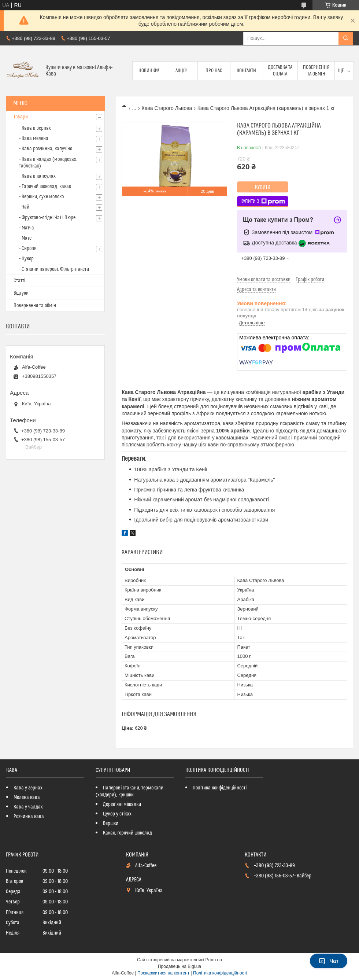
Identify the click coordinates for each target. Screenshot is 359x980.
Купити (263, 187)
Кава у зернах (28, 788)
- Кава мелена (34, 139)
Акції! (181, 71)
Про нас (214, 71)
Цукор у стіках (117, 814)
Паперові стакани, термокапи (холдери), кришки (129, 791)
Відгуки (21, 293)
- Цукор (26, 259)
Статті (19, 281)
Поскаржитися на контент (163, 973)
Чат (329, 961)
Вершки (111, 824)
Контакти (246, 71)
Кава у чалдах (28, 807)
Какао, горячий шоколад (127, 833)
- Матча (27, 228)
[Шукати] (346, 38)
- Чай (24, 207)
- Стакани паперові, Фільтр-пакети (54, 269)
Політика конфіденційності (220, 788)
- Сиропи (28, 248)
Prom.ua (214, 960)
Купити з (263, 202)
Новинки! (149, 71)
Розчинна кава (29, 817)
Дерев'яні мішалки (122, 804)
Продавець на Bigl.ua (179, 966)
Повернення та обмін (316, 71)
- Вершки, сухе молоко (41, 197)
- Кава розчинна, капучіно (46, 149)
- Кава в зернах (35, 128)
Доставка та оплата (280, 71)
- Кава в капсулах (37, 176)
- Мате (25, 238)
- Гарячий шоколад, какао (45, 187)
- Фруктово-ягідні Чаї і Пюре (47, 218)
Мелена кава (27, 797)
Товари (21, 117)
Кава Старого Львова (167, 108)
